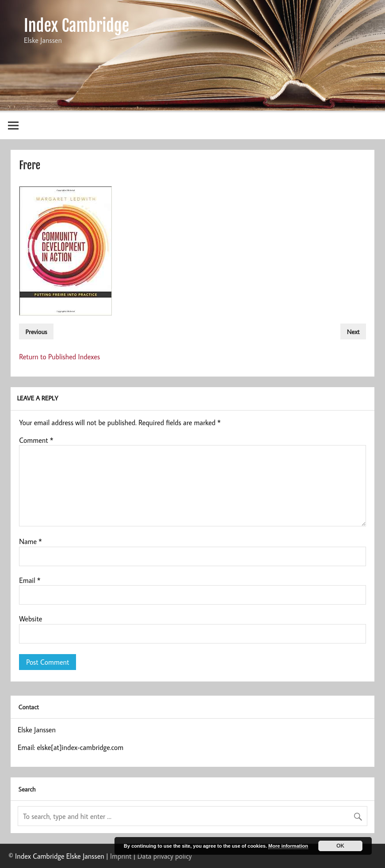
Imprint (121, 856)
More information (288, 846)
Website (30, 619)
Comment (36, 440)
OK (340, 846)
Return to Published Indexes (59, 357)
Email (30, 580)
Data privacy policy (165, 856)
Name (30, 541)
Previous (36, 331)
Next (353, 331)
